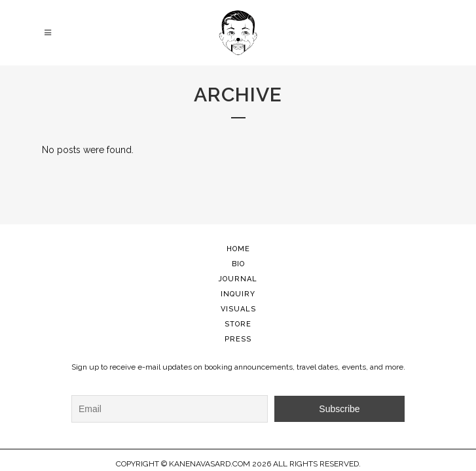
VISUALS (238, 309)
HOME (238, 249)
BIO (238, 264)
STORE (238, 324)
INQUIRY (238, 294)
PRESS (238, 339)
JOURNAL (238, 279)
